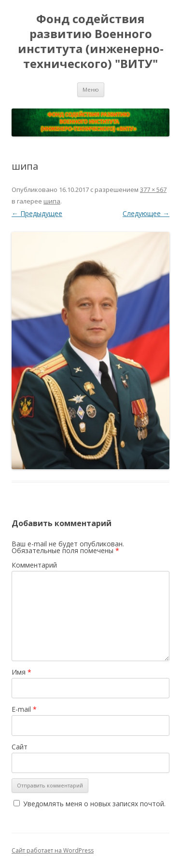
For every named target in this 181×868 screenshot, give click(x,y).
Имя (21, 672)
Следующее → (146, 213)
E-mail (24, 709)
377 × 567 (153, 190)
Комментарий (34, 565)
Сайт (20, 747)
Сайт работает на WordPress (53, 850)
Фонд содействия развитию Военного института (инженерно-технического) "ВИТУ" (91, 41)
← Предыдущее (37, 213)
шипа (52, 201)
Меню (91, 89)
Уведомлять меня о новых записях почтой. (94, 804)
